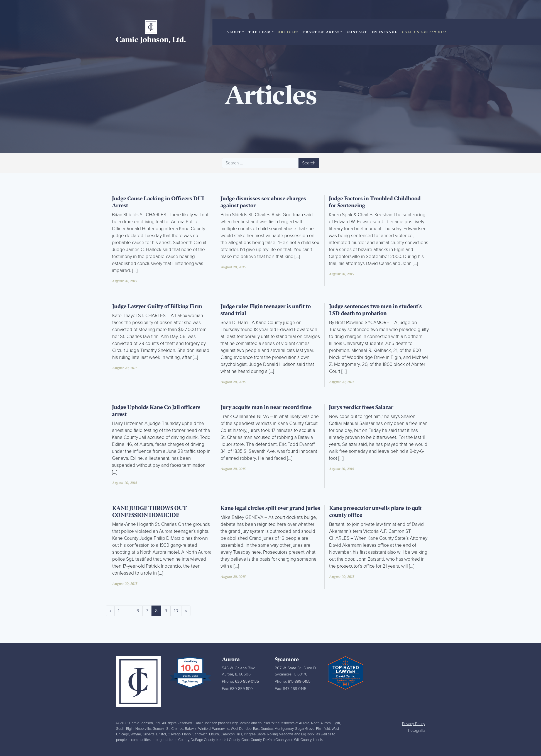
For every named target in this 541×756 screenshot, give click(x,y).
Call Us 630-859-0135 (424, 32)
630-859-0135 (247, 681)
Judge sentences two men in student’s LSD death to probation (375, 310)
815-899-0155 (299, 681)
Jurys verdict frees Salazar (361, 407)
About (234, 32)
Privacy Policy (414, 724)
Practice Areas (321, 32)
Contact (357, 32)
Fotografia (417, 731)
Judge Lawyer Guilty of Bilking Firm (157, 306)
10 (176, 611)
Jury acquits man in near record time (266, 407)
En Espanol (385, 32)
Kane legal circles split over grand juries (270, 508)
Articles (288, 32)
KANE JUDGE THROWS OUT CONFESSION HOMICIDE (150, 512)
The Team (260, 32)
